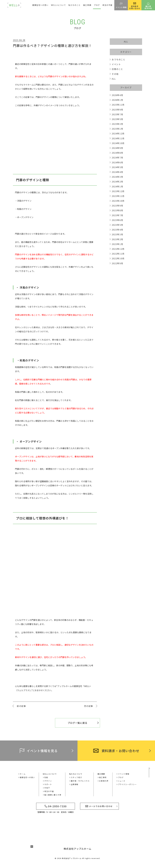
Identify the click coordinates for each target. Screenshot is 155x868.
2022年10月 (118, 258)
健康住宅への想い (40, 5)
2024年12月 (118, 133)
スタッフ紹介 (76, 777)
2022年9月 (117, 263)
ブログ (97, 5)
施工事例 (103, 777)
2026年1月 (117, 100)
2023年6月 (117, 220)
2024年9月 (117, 148)
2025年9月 (117, 110)
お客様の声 (104, 781)
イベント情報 (124, 774)
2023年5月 (117, 225)
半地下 (47, 788)
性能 (46, 777)
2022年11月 (118, 254)
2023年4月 (117, 230)
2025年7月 (117, 114)
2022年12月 (118, 249)
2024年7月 (117, 158)
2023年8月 (117, 210)
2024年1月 (117, 186)
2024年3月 (117, 177)
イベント (116, 64)
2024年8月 (117, 153)
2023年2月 (117, 239)
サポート (48, 784)
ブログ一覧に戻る (77, 723)
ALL (126, 41)
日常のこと (117, 69)
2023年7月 (117, 215)
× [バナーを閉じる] (32, 847)
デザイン (48, 781)
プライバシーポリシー (127, 784)
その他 (115, 74)
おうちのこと (119, 59)
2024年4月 (117, 172)
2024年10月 (118, 143)
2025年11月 (118, 105)
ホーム (23, 774)
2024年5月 (117, 167)
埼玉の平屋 (107, 5)
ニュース (122, 781)
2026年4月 (117, 95)
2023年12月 (118, 191)
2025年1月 (117, 129)
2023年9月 (117, 206)
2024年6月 (117, 162)
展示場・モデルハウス (80, 781)
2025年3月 (117, 124)
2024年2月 (117, 182)
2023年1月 (117, 244)
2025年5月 (117, 119)
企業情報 (75, 784)
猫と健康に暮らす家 (53, 795)
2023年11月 (118, 196)
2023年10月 (118, 201)
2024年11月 (118, 138)
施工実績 (101, 774)
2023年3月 (117, 234)
